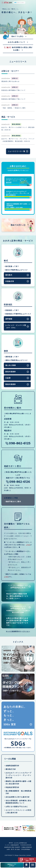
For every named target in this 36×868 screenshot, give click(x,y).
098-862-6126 (20, 482)
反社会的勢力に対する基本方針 (18, 797)
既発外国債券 (11, 384)
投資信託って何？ (12, 310)
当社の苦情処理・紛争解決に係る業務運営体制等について (18, 802)
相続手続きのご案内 (13, 502)
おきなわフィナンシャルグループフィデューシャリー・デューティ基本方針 (18, 775)
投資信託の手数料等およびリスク (18, 314)
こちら (28, 545)
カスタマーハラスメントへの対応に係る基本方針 (18, 811)
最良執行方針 (11, 769)
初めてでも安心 (17, 36)
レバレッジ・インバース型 (16, 327)
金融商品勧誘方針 (12, 766)
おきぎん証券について (16, 42)
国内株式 (9, 275)
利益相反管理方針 (12, 787)
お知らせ (15, 78)
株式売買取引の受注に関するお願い (18, 49)
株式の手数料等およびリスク (17, 270)
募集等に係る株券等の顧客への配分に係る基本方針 (18, 783)
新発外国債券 (11, 372)
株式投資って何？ (12, 266)
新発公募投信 (16, 124)
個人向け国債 (11, 365)
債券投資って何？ (12, 357)
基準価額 (9, 319)
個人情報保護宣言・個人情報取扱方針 (18, 792)
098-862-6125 (20, 443)
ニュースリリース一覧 (17, 151)
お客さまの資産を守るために (17, 807)
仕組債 (8, 378)
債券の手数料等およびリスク (17, 360)
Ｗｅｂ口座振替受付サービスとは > (18, 631)
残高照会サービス (12, 865)
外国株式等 (10, 281)
